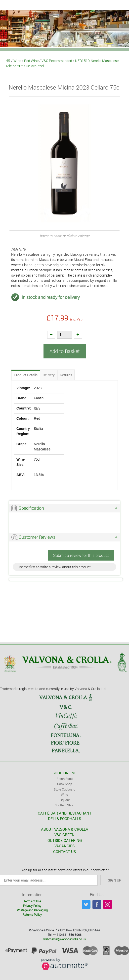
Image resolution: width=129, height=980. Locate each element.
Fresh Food (64, 779)
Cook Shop (65, 784)
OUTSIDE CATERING (65, 840)
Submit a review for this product (81, 555)
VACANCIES (64, 846)
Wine (17, 61)
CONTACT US (64, 852)
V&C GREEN (64, 835)
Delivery (49, 375)
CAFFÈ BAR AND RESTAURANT (65, 813)
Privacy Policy (32, 906)
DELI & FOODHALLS (64, 819)
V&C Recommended (57, 61)
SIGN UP (115, 880)
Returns (66, 375)
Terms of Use (32, 901)
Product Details (26, 375)
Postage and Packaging (32, 910)
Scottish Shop (64, 805)
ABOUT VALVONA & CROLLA (65, 829)
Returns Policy (32, 915)
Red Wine (32, 61)
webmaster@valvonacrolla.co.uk (65, 939)
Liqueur (65, 800)
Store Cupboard (64, 789)
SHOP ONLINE (64, 773)
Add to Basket (65, 351)
